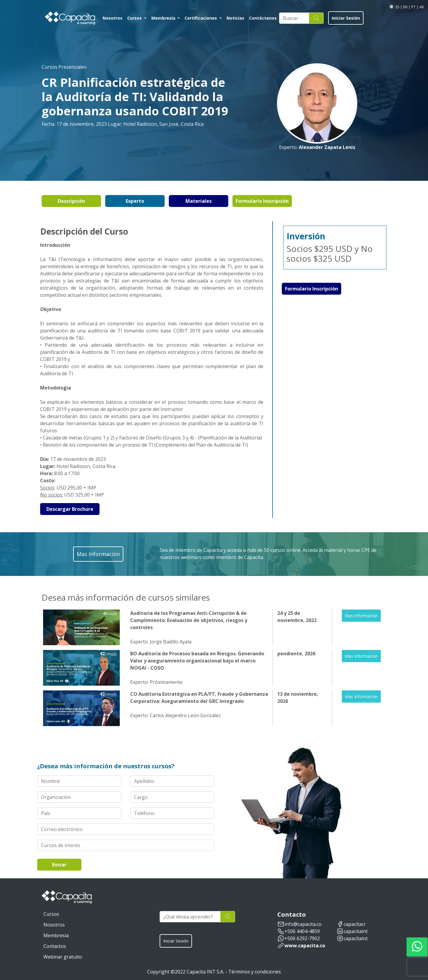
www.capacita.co (305, 946)
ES (398, 7)
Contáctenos (263, 18)
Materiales (199, 201)
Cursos (135, 18)
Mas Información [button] (98, 554)
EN (406, 7)
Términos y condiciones (255, 972)
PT (414, 7)
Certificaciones (201, 18)
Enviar (59, 865)
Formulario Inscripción (262, 201)
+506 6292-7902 (302, 938)
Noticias (235, 18)
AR (422, 7)
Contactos (55, 946)
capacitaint (356, 931)
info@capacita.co (303, 924)
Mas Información (361, 616)
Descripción (71, 201)
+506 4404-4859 (302, 931)
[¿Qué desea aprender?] (190, 917)
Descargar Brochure (70, 509)
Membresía (164, 18)
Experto (135, 201)
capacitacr (355, 924)
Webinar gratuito (63, 957)
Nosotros (112, 18)
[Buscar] (294, 18)
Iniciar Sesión (346, 18)
